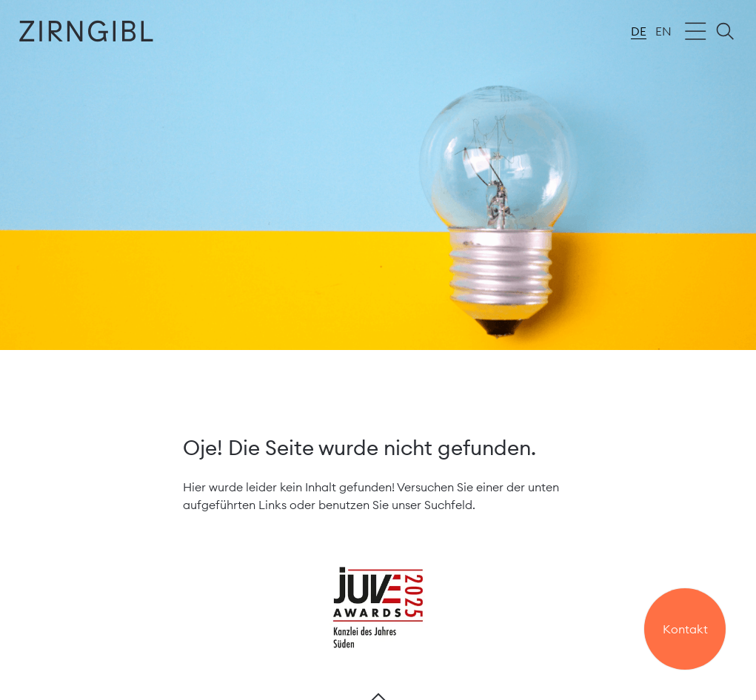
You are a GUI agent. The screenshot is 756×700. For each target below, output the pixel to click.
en (663, 31)
